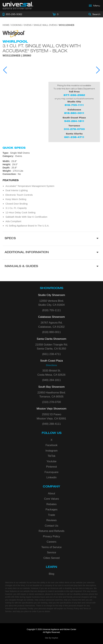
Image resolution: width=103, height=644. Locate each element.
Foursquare (52, 472)
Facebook (52, 445)
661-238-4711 (74, 137)
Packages (52, 510)
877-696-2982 (74, 95)
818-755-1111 (74, 105)
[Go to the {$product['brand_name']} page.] (14, 33)
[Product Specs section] (51, 239)
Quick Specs (14, 148)
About (51, 493)
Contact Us (51, 526)
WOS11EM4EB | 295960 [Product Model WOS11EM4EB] (17, 56)
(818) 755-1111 (51, 310)
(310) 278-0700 (51, 402)
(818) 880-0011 (51, 332)
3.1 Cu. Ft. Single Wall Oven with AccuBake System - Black (42, 48)
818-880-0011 (74, 113)
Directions (51, 365)
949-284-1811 (74, 121)
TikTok (52, 456)
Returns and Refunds (52, 531)
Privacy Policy (51, 536)
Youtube (51, 461)
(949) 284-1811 (51, 380)
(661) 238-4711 (51, 354)
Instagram (51, 451)
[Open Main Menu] (94, 6)
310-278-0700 (74, 129)
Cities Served (51, 558)
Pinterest (51, 467)
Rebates (51, 504)
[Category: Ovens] (51, 156)
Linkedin (51, 477)
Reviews (51, 520)
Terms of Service (52, 547)
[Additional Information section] (51, 253)
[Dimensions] (51, 166)
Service (52, 552)
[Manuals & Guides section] (51, 267)
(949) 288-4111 (51, 424)
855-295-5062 (13, 597)
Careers (51, 542)
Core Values (51, 499)
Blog (51, 574)
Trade (51, 515)
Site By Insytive (51, 638)
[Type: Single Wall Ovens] (51, 153)
